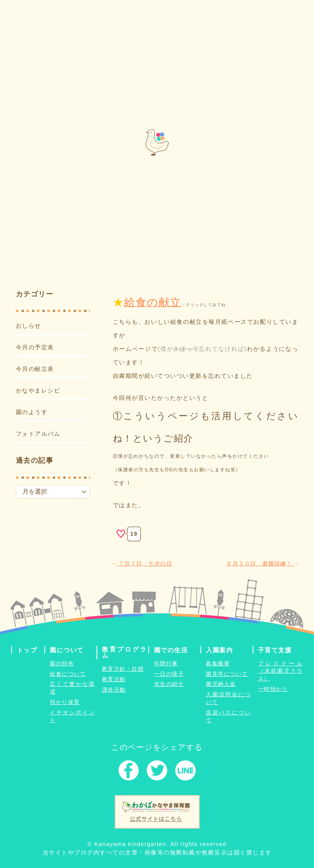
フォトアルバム (38, 433)
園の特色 (62, 663)
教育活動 (114, 679)
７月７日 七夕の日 (143, 563)
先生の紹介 (169, 684)
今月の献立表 (35, 369)
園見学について (227, 673)
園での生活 (171, 650)
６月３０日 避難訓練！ (262, 563)
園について (67, 650)
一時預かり (273, 689)
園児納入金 (221, 684)
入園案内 (219, 650)
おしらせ (29, 326)
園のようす (32, 412)
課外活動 (114, 690)
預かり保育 (65, 702)
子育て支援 (275, 650)
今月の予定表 (35, 347)
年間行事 (166, 663)
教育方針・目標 (123, 669)
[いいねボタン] (121, 534)
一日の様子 (169, 673)
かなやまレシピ (38, 390)
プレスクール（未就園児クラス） (280, 671)
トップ (27, 650)
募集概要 (218, 663)
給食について (68, 673)
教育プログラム (124, 652)
